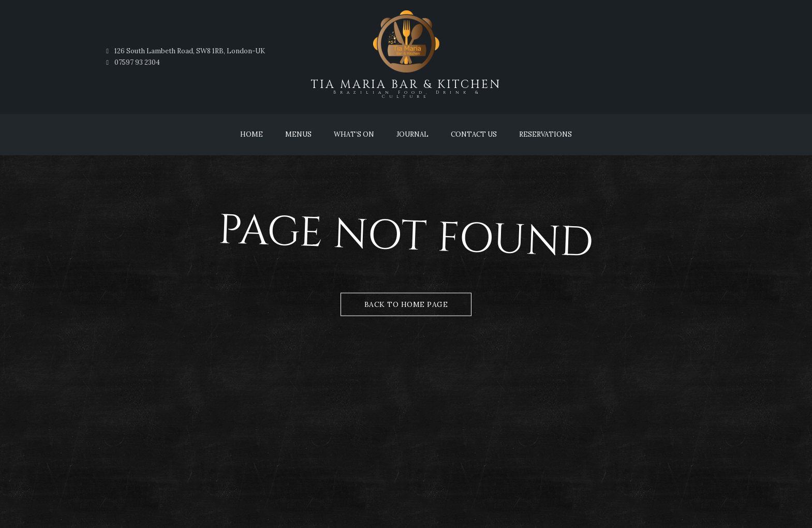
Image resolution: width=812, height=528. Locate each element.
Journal (412, 134)
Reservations (545, 134)
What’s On (354, 134)
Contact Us (474, 134)
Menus (298, 134)
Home (252, 134)
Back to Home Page (406, 304)
